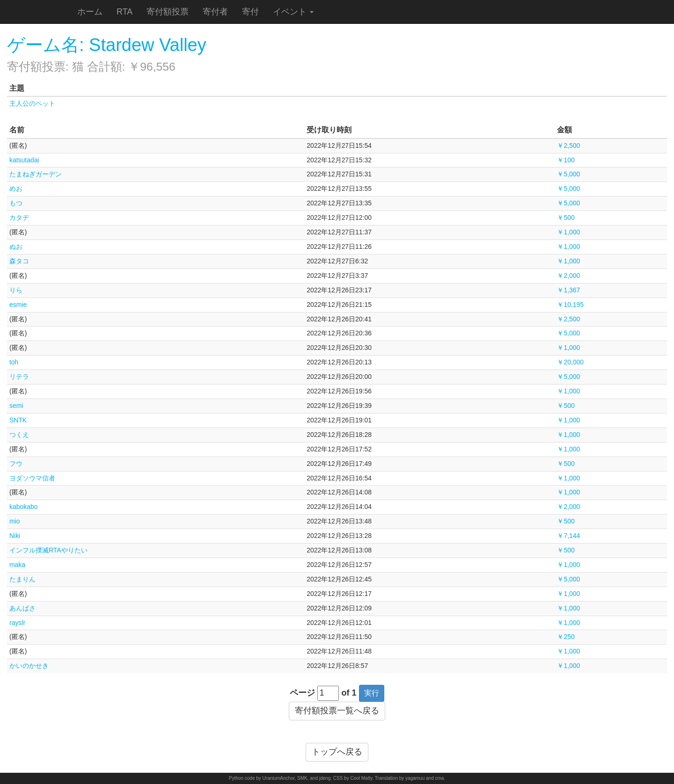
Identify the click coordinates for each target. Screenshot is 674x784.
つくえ (19, 435)
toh (14, 362)
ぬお (16, 247)
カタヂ (19, 218)
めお (16, 189)
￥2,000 (568, 276)
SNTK (18, 420)
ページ (302, 693)
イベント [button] (293, 12)
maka (17, 565)
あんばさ (22, 608)
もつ (16, 203)
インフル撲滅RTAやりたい (48, 550)
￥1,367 (568, 290)
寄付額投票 (168, 12)
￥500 (566, 218)
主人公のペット (32, 103)
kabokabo (23, 507)
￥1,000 (568, 232)
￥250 (566, 637)
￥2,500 (568, 145)
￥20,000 (570, 362)
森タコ (19, 261)
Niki (15, 536)
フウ (16, 464)
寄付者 (215, 12)
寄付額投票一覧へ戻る (337, 711)
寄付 (250, 12)
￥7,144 (568, 536)
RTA (125, 12)
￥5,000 (568, 174)
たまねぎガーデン (36, 174)
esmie (18, 305)
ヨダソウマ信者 (32, 478)
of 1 (349, 693)
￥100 (566, 160)
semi (16, 406)
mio (15, 521)
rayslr (17, 623)
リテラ (19, 377)
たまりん (22, 579)
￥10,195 (570, 305)
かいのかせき (29, 666)
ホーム (90, 12)
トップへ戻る (337, 752)
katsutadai (24, 160)
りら (16, 290)
